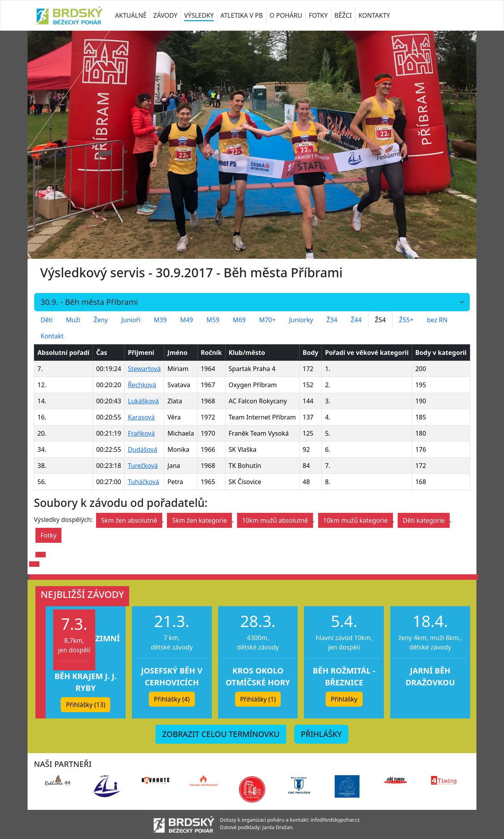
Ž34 (332, 320)
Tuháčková (144, 482)
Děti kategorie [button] (424, 520)
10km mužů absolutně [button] (275, 520)
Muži (73, 320)
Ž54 (380, 320)
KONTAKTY (374, 15)
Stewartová (145, 369)
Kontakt (52, 336)
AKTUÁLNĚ (131, 15)
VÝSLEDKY (199, 15)
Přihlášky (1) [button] (258, 699)
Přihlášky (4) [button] (172, 699)
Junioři (131, 320)
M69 (239, 320)
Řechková (142, 385)
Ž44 (356, 320)
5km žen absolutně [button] (129, 520)
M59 (213, 320)
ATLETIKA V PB (242, 15)
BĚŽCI (343, 15)
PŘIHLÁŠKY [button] (321, 734)
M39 (160, 320)
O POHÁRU (286, 15)
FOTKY (318, 15)
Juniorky (301, 320)
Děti (47, 320)
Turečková (143, 466)
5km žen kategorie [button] (199, 520)
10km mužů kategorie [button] (356, 520)
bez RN (437, 320)
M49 (186, 320)
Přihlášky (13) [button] (85, 705)
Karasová (141, 417)
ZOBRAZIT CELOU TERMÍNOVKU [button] (221, 734)
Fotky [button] (48, 535)
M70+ (267, 320)
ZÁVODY (165, 15)
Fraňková (141, 433)
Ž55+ (407, 320)
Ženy (101, 320)
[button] (41, 555)
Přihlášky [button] (344, 699)
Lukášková (143, 401)
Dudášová (143, 449)
